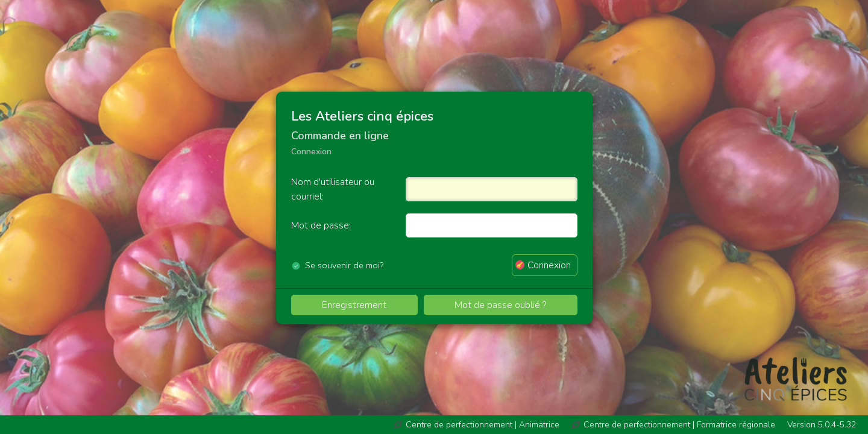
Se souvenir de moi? (344, 265)
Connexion (549, 265)
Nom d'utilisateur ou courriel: (333, 189)
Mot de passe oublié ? (500, 305)
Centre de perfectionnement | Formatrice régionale (679, 425)
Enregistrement (354, 305)
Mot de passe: (321, 225)
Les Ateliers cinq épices (362, 116)
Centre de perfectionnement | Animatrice (483, 425)
